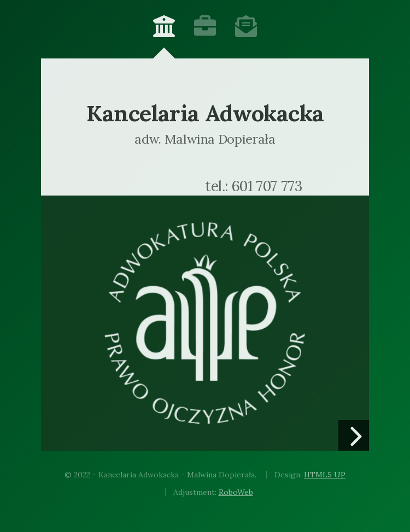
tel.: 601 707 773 (253, 186)
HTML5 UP (325, 475)
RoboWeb (236, 492)
